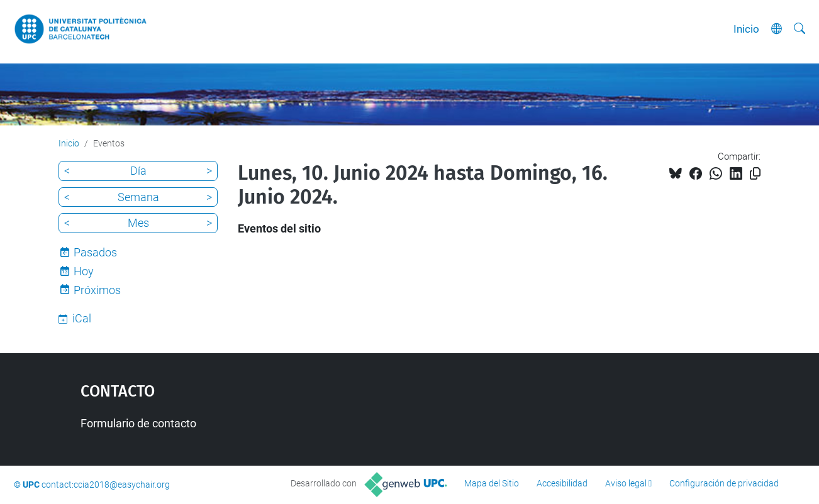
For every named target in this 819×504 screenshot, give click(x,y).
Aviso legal (626, 483)
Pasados (95, 252)
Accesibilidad (562, 483)
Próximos (97, 290)
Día (138, 171)
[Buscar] (799, 29)
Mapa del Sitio (492, 483)
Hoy (84, 271)
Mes (138, 223)
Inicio (746, 29)
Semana (138, 197)
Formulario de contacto (138, 423)
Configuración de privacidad (724, 483)
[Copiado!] (755, 174)
